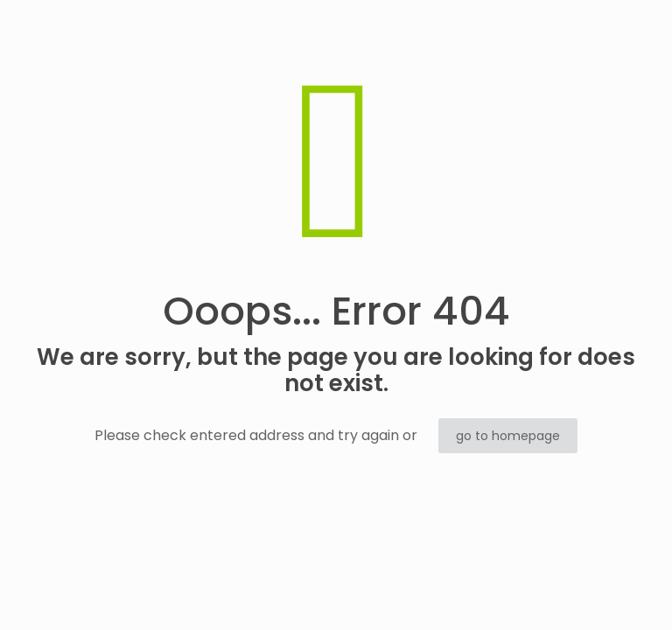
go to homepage (508, 436)
